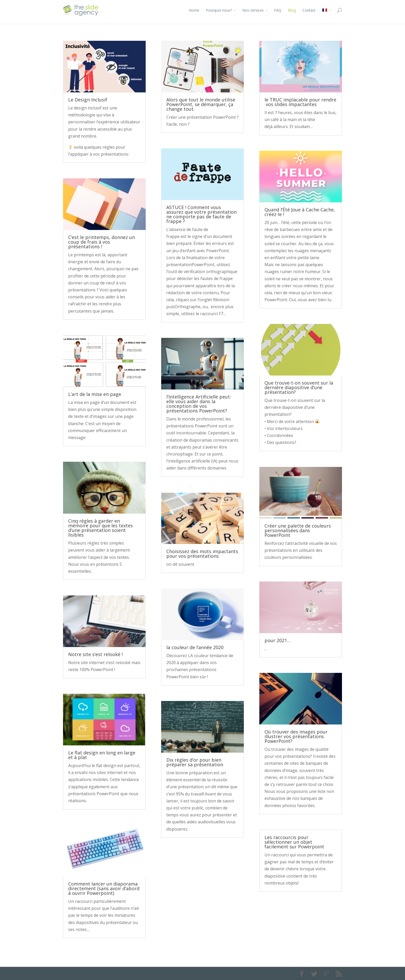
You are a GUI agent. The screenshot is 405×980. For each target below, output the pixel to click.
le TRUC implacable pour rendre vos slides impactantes (300, 102)
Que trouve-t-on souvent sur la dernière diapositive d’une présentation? (299, 387)
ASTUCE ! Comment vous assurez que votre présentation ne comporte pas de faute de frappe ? (201, 214)
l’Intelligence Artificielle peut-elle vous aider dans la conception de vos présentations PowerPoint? (199, 404)
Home (194, 10)
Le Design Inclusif (88, 100)
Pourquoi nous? (219, 10)
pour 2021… (278, 640)
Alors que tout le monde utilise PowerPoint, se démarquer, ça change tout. (201, 104)
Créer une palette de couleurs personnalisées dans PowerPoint (298, 530)
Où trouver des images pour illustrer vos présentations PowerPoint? (296, 736)
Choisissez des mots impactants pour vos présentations (202, 554)
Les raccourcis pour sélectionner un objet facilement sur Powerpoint (294, 842)
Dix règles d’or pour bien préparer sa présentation (195, 762)
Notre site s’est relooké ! (95, 654)
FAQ (278, 10)
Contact (309, 10)
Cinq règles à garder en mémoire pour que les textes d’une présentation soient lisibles (100, 528)
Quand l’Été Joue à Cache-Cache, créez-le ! (300, 212)
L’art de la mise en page (95, 394)
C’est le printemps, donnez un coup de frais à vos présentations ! (102, 242)
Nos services (253, 10)
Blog (292, 10)
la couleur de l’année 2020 (195, 647)
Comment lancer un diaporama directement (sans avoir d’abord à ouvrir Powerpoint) (104, 888)
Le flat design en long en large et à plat (102, 755)
